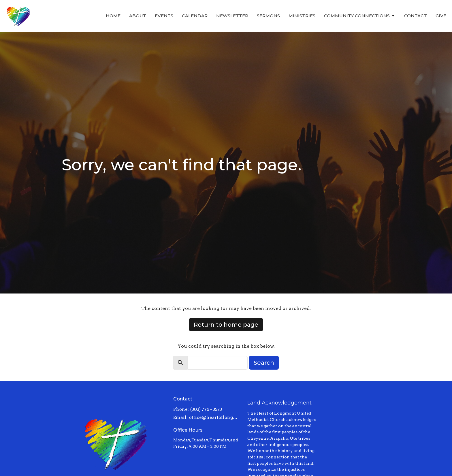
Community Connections (360, 16)
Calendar (195, 16)
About (138, 16)
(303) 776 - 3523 (206, 409)
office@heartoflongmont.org (215, 417)
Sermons (268, 16)
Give (441, 16)
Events (164, 16)
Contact (416, 16)
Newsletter (232, 16)
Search (264, 363)
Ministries (302, 16)
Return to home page (226, 325)
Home (113, 16)
